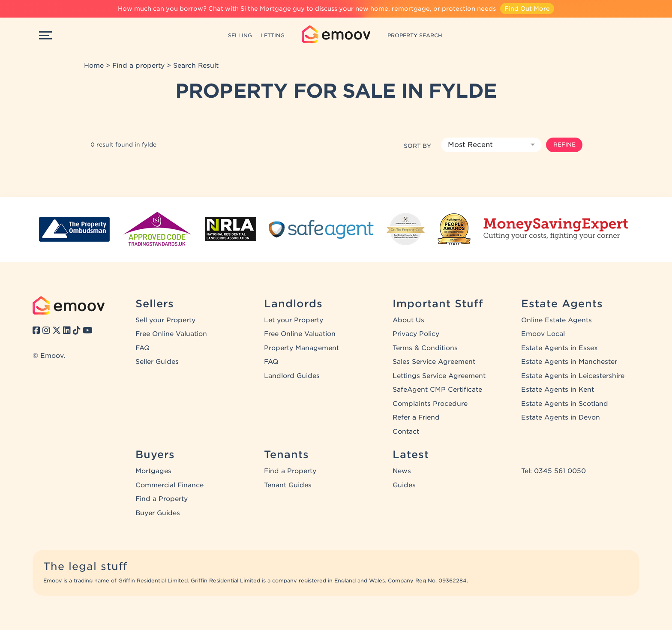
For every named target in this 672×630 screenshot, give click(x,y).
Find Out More (527, 9)
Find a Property (162, 499)
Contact (406, 432)
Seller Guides (157, 362)
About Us (408, 320)
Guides (404, 485)
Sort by (417, 146)
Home (94, 66)
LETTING (273, 35)
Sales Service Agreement (434, 362)
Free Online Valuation (171, 334)
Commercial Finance (169, 485)
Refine (564, 144)
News (402, 471)
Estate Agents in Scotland (565, 404)
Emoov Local (543, 334)
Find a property (138, 66)
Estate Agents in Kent (558, 390)
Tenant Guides (288, 485)
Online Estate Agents (556, 320)
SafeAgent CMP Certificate (437, 390)
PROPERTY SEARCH (415, 35)
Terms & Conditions (425, 348)
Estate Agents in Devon (561, 417)
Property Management (301, 348)
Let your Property (294, 320)
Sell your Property (165, 320)
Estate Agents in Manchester (569, 362)
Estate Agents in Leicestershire (573, 376)
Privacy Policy (416, 334)
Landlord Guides (292, 376)
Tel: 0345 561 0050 (553, 471)
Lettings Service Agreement (439, 376)
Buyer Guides (158, 513)
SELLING (240, 35)
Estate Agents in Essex (559, 348)
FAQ (142, 348)
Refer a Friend (416, 417)
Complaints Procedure (430, 404)
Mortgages (153, 471)
